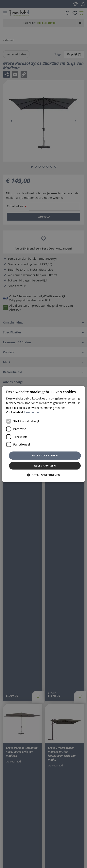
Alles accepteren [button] (45, 455)
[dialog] (43, 434)
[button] (43, 475)
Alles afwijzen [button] (45, 466)
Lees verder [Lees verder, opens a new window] (32, 412)
